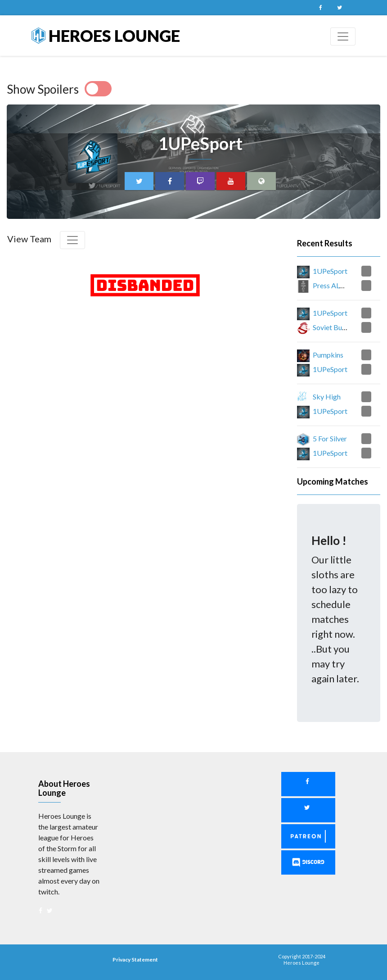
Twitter (339, 8)
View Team (29, 239)
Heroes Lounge (106, 36)
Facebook (320, 8)
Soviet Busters (335, 327)
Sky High (327, 397)
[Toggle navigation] (343, 36)
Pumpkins (328, 355)
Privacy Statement (135, 960)
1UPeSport (330, 271)
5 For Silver (330, 438)
